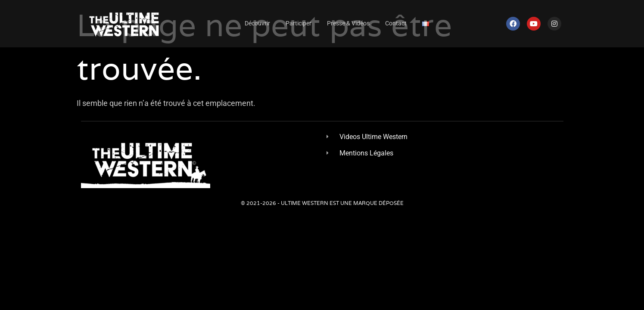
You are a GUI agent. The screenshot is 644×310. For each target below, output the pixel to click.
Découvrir (257, 23)
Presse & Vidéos (348, 23)
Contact (396, 23)
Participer (299, 23)
